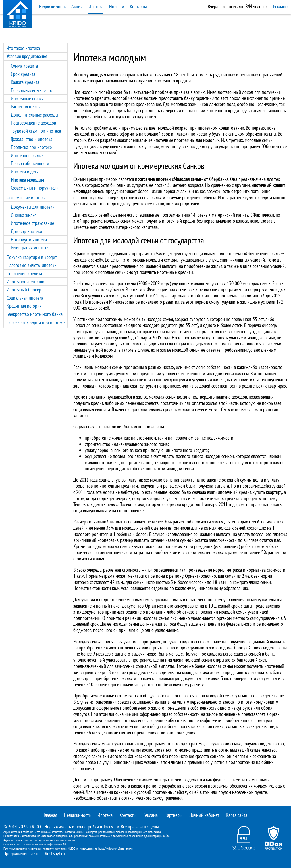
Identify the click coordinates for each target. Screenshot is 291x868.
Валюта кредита (25, 82)
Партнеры (173, 815)
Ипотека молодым (27, 180)
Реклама (280, 6)
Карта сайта (237, 815)
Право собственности (30, 163)
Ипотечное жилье (27, 155)
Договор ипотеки (26, 231)
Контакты (138, 6)
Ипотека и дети (25, 172)
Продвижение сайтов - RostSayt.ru (34, 853)
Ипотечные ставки (27, 99)
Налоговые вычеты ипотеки (32, 265)
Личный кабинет (204, 815)
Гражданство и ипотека (32, 139)
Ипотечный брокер (24, 290)
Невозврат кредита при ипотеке (36, 322)
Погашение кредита (24, 273)
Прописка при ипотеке (31, 147)
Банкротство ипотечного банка (35, 314)
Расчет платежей (26, 106)
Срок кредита (23, 74)
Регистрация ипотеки (30, 247)
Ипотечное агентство (25, 282)
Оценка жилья (24, 215)
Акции (77, 6)
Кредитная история (24, 306)
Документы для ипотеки (33, 207)
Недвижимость (52, 6)
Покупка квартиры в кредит (32, 257)
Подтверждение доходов (33, 123)
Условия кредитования (27, 56)
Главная (50, 815)
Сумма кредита (24, 66)
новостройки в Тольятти (97, 827)
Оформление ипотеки (26, 197)
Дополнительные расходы (35, 115)
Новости (117, 6)
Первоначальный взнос (32, 90)
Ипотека (96, 6)
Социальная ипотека (25, 298)
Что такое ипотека (23, 48)
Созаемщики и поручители (35, 188)
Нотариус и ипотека (29, 240)
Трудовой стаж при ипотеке (36, 131)
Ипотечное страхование (32, 223)
